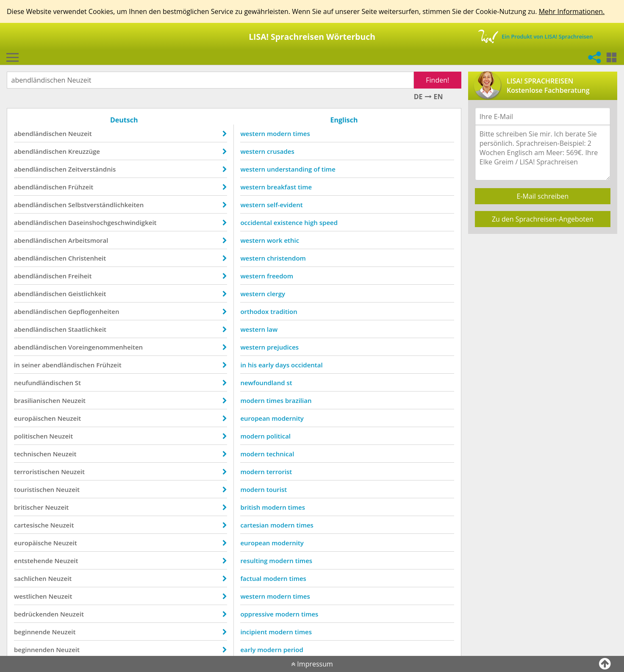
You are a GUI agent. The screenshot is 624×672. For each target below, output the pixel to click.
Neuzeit (80, 133)
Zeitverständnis (92, 169)
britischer (29, 507)
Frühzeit (81, 187)
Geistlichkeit (87, 294)
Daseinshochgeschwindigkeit (112, 222)
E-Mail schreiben (542, 196)
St (78, 383)
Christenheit (87, 258)
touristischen (34, 489)
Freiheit (80, 276)
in (17, 365)
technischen (33, 454)
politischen (31, 436)
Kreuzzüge (84, 151)
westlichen (31, 596)
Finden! (437, 80)
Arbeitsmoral (88, 240)
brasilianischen (37, 400)
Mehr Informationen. (572, 11)
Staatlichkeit (87, 329)
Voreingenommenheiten (105, 347)
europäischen (35, 418)
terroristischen (37, 472)
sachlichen (30, 578)
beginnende (32, 632)
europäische (33, 543)
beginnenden (34, 650)
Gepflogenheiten (94, 311)
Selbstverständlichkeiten (106, 205)
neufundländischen (44, 383)
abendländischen (40, 133)
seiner (31, 365)
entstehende (33, 561)
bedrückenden (36, 614)
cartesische (31, 525)
